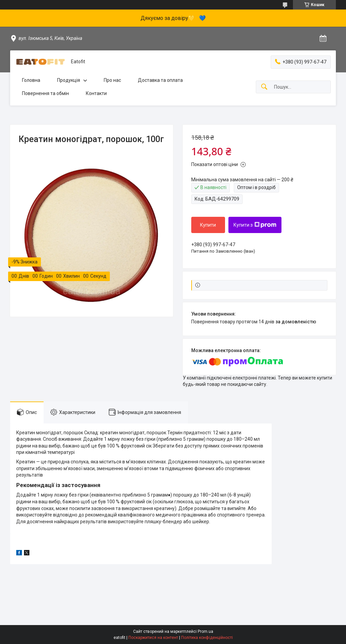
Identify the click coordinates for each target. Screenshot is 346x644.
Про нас (112, 80)
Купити (208, 225)
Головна (31, 80)
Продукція (69, 80)
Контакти (96, 93)
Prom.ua (205, 631)
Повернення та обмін (45, 93)
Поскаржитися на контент (153, 638)
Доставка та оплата (160, 80)
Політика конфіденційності (207, 638)
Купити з (255, 225)
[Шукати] (264, 87)
